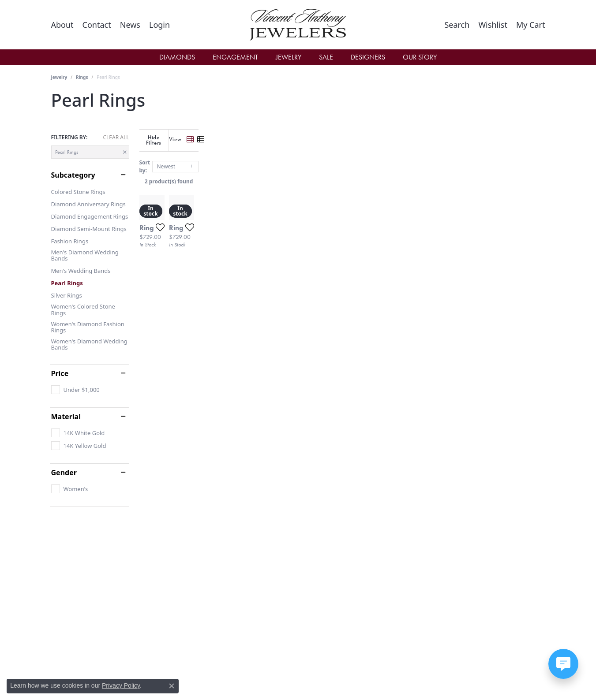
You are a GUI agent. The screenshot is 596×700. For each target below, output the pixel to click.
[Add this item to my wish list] (265, 328)
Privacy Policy (121, 685)
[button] (159, 25)
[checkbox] (75, 390)
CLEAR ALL (116, 138)
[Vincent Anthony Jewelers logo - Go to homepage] (298, 25)
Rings (82, 77)
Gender (64, 473)
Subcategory (73, 175)
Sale (326, 57)
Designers (368, 57)
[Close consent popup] (172, 686)
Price (60, 373)
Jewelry (289, 57)
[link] (62, 25)
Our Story (420, 57)
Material (66, 417)
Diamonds (177, 57)
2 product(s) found (342, 176)
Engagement (235, 57)
